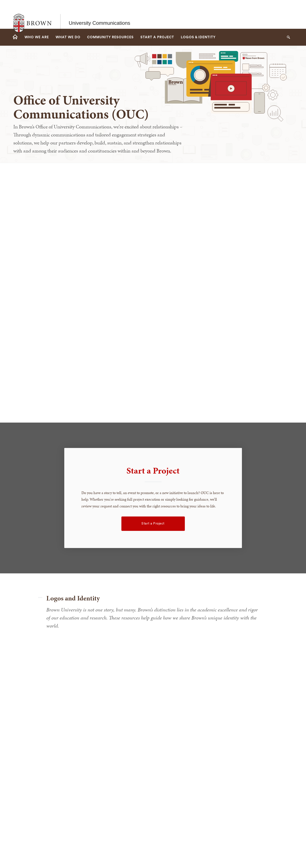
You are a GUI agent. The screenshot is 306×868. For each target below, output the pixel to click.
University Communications (99, 14)
